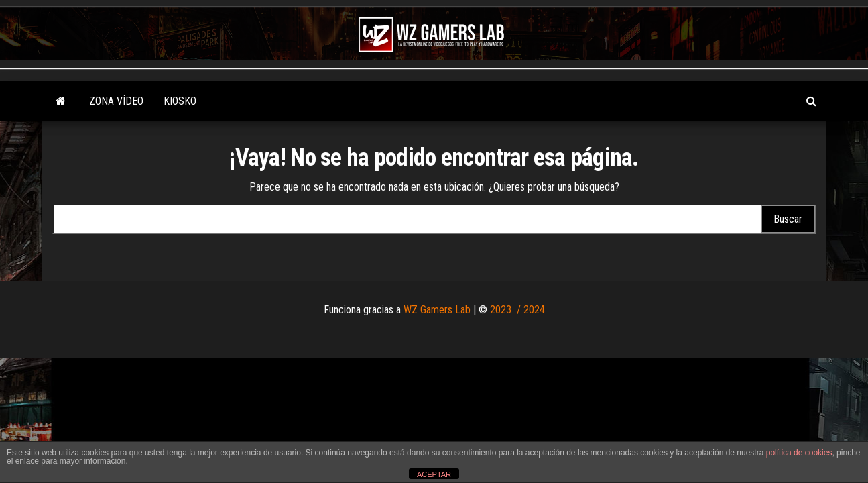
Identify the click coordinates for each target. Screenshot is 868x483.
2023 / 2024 (517, 310)
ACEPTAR (434, 474)
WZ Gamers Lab (437, 310)
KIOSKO (180, 101)
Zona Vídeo (116, 101)
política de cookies (799, 453)
